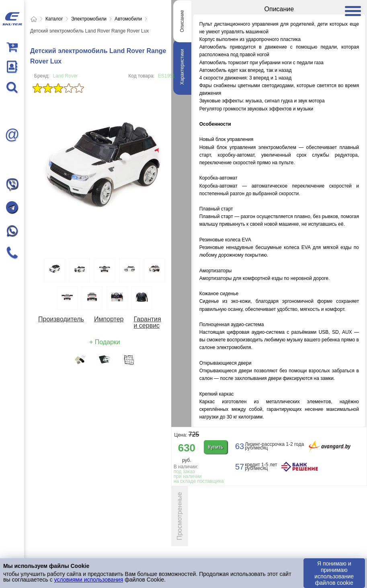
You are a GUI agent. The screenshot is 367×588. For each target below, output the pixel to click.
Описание (182, 21)
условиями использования (89, 580)
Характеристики (182, 67)
